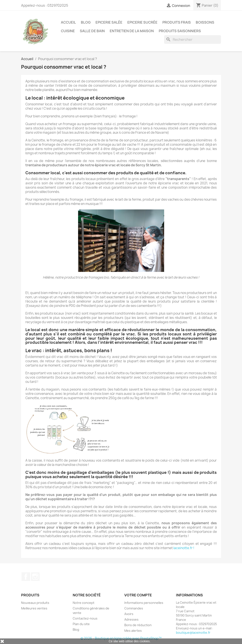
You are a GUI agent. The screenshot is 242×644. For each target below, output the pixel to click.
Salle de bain (92, 31)
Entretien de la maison (132, 31)
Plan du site (81, 624)
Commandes (134, 608)
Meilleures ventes (34, 608)
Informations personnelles (144, 603)
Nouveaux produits (35, 603)
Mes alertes (133, 631)
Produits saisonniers (180, 31)
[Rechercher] (193, 39)
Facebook (26, 577)
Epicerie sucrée (142, 22)
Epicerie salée (109, 22)
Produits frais (177, 22)
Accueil (68, 22)
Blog (86, 22)
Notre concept (84, 603)
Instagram (35, 577)
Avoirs (129, 614)
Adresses (131, 619)
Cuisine (68, 31)
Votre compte (138, 595)
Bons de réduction (138, 625)
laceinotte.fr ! (184, 548)
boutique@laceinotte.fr (193, 633)
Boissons (205, 22)
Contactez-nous (85, 618)
